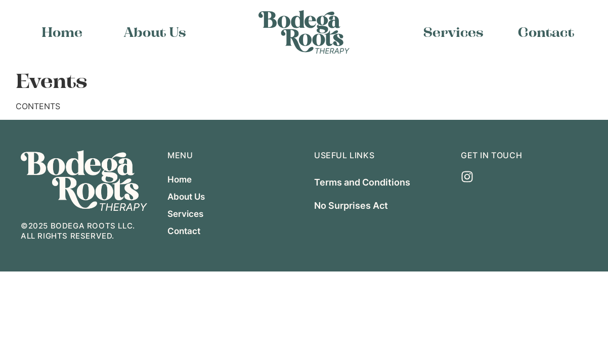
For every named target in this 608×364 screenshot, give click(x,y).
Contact (546, 32)
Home (62, 32)
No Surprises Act (351, 205)
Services (453, 32)
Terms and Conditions (362, 182)
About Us (155, 32)
